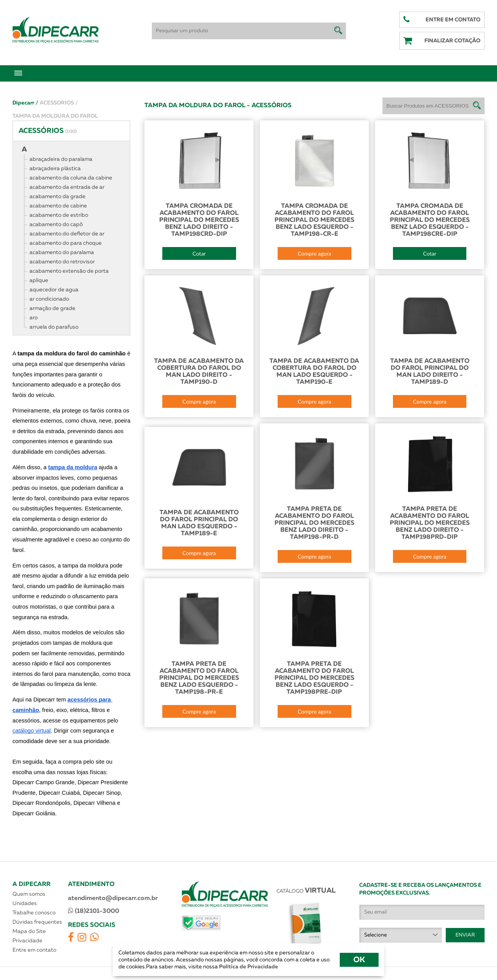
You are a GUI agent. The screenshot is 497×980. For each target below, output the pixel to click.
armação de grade (52, 308)
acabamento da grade (57, 197)
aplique (39, 280)
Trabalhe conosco (34, 913)
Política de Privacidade (248, 967)
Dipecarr (25, 103)
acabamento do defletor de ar (67, 234)
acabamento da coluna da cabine (71, 178)
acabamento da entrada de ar (67, 187)
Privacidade (27, 941)
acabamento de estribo (59, 215)
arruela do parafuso (54, 327)
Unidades (25, 903)
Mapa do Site (29, 931)
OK (359, 960)
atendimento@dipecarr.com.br (113, 898)
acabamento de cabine (58, 206)
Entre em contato (34, 950)
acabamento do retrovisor (62, 262)
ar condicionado (49, 299)
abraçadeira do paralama (61, 159)
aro (34, 318)
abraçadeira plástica (55, 169)
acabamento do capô (56, 225)
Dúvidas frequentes (37, 922)
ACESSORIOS (59, 103)
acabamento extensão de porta (69, 271)
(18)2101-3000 (94, 911)
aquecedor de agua (54, 290)
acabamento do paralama (62, 252)
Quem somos (29, 894)
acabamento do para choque (66, 243)
